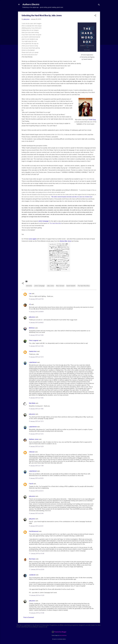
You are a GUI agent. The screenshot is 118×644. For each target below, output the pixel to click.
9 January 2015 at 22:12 (36, 491)
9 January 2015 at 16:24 (36, 446)
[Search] (99, 5)
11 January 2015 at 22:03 (37, 569)
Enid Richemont (34, 531)
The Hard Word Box (55, 223)
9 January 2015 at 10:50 (36, 335)
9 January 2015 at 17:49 (36, 466)
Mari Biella (32, 403)
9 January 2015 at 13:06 (36, 398)
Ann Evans (32, 559)
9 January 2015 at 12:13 (36, 357)
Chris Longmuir (34, 340)
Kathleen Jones (34, 439)
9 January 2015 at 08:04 (36, 312)
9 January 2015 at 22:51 (36, 526)
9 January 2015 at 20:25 (36, 478)
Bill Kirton (32, 328)
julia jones (32, 317)
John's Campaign (43, 221)
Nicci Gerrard (60, 286)
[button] (95, 16)
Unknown (32, 452)
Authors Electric (31, 4)
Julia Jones (50, 286)
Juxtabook (32, 575)
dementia (29, 286)
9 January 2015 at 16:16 (36, 434)
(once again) (33, 239)
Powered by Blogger (59, 632)
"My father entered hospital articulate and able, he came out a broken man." (72, 197)
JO (30, 304)
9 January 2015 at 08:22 (36, 323)
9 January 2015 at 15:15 (36, 421)
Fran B (31, 484)
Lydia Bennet (33, 362)
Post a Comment (29, 617)
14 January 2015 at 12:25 (37, 595)
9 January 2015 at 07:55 (36, 299)
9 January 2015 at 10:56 (36, 346)
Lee (30, 294)
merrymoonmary (63, 635)
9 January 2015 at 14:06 (36, 409)
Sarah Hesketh (71, 286)
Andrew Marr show (65, 241)
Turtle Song (92, 120)
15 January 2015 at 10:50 (37, 613)
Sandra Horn (33, 351)
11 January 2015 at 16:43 (37, 554)
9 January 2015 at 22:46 (36, 513)
